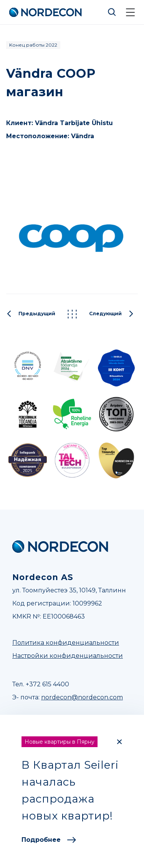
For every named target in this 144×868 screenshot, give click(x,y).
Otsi (112, 12)
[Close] (119, 742)
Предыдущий (31, 314)
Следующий (112, 314)
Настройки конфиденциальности (68, 656)
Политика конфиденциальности (66, 643)
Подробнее (49, 840)
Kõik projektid (72, 314)
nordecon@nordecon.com (82, 697)
